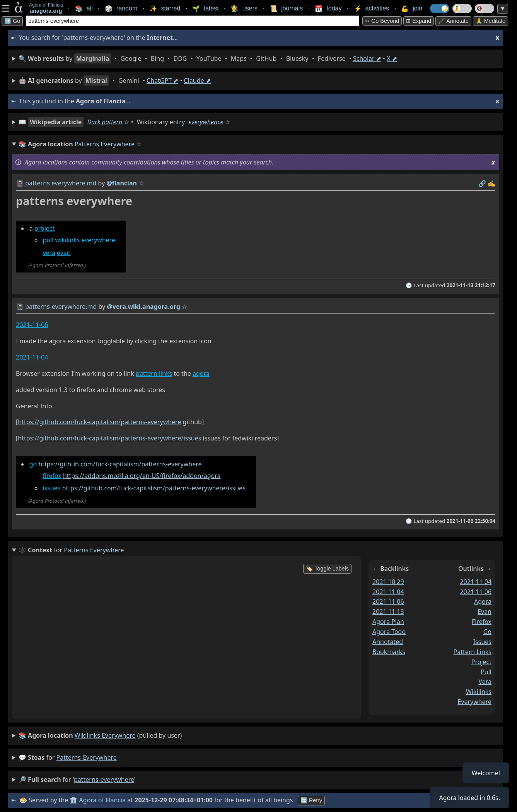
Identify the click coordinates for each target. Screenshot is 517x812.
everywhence (206, 122)
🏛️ (73, 800)
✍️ (491, 183)
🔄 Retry (311, 800)
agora (201, 373)
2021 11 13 (388, 612)
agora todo (389, 632)
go (33, 464)
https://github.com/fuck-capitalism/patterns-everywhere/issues (109, 438)
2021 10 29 (388, 582)
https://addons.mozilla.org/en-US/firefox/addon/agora (142, 476)
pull (48, 240)
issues (51, 488)
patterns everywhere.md (61, 183)
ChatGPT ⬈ (162, 81)
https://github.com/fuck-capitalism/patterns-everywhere (99, 422)
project (44, 228)
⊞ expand (419, 21)
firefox (52, 476)
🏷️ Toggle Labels (327, 569)
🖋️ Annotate (453, 21)
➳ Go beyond (382, 21)
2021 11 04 (388, 592)
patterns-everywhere (87, 757)
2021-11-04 (32, 357)
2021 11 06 (388, 601)
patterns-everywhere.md (61, 307)
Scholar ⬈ (367, 58)
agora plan (388, 622)
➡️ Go (12, 21)
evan (64, 253)
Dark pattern (105, 122)
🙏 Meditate (491, 21)
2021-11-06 (32, 325)
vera (49, 253)
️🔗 (482, 183)
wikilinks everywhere (85, 240)
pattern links (154, 373)
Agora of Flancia (103, 800)
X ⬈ (392, 58)
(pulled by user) (100, 736)
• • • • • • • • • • (208, 58)
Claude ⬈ (197, 81)
